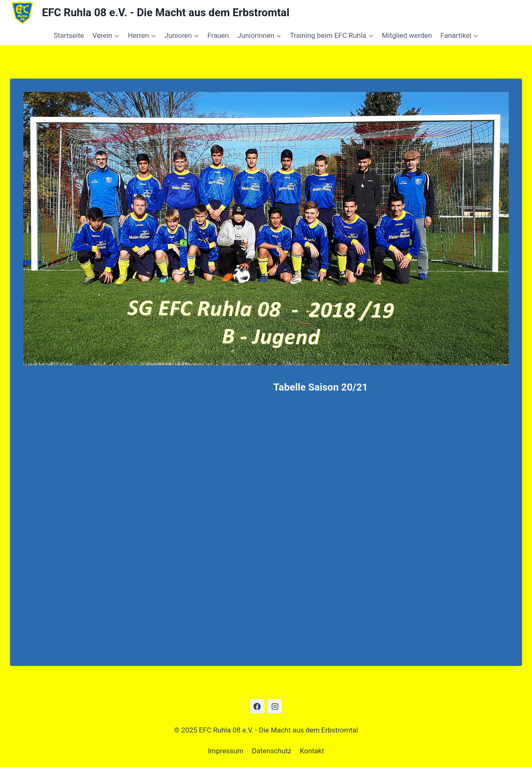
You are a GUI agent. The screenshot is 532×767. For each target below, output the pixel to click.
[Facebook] (257, 706)
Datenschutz (272, 751)
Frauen (218, 35)
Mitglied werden (407, 35)
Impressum (226, 751)
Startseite (69, 35)
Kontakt (312, 751)
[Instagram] (275, 706)
